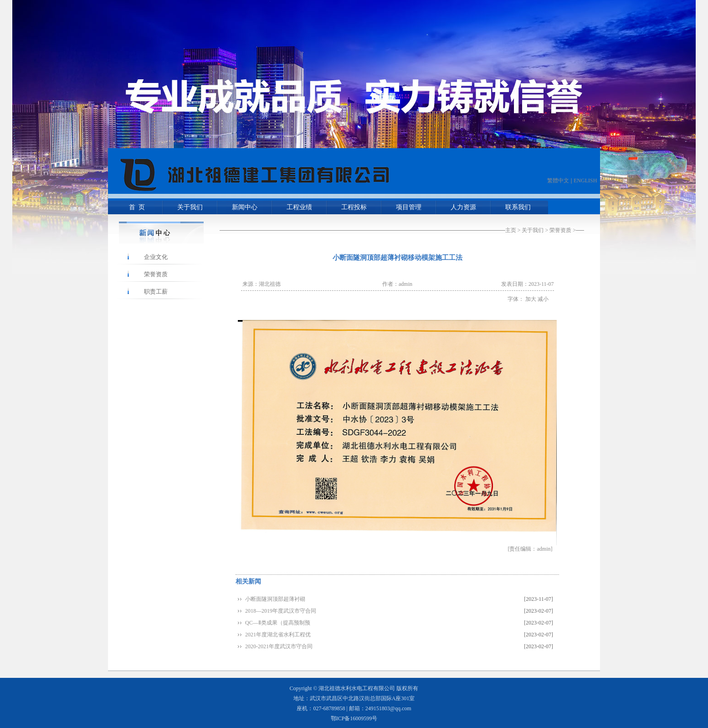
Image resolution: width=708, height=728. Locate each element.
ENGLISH (585, 181)
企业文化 (156, 257)
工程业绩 (299, 207)
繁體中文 (558, 181)
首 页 (135, 207)
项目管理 (409, 207)
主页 (511, 230)
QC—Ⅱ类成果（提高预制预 (278, 623)
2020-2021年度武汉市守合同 (279, 646)
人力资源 (463, 207)
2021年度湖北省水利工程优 (278, 635)
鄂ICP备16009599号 (354, 718)
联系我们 (518, 207)
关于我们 (190, 207)
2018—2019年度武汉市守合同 (281, 611)
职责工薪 (156, 292)
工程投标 (354, 207)
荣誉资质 (560, 230)
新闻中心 (245, 207)
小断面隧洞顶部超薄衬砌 (275, 599)
